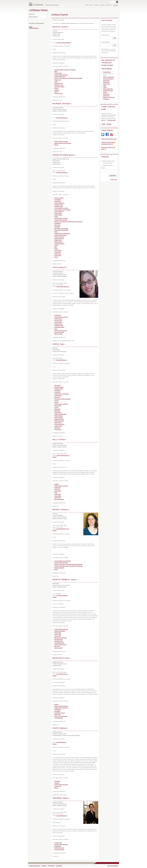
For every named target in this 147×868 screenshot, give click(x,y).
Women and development (61, 331)
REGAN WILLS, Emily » (61, 658)
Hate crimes (57, 225)
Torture (56, 257)
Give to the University (113, 866)
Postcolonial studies (59, 87)
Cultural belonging (59, 212)
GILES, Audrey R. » (60, 267)
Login (104, 124)
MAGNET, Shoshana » (61, 510)
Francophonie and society (61, 220)
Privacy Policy (51, 866)
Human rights (58, 80)
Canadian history (59, 205)
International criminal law (61, 638)
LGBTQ (56, 407)
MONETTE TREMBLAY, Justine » (65, 580)
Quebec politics (58, 426)
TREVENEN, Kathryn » (61, 798)
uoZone (87, 5)
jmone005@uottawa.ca (62, 595)
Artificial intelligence (59, 203)
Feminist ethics (58, 73)
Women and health (59, 332)
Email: (103, 168)
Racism (56, 249)
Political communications (61, 235)
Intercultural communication (61, 228)
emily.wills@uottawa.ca (62, 674)
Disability (57, 484)
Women (56, 92)
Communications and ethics (61, 208)
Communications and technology (63, 210)
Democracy (57, 397)
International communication (61, 230)
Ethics (56, 71)
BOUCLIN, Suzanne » (61, 27)
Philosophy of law (59, 85)
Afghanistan (57, 781)
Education (57, 783)
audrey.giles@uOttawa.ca (63, 287)
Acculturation (58, 200)
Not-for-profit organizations (61, 716)
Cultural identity (58, 215)
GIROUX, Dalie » (59, 344)
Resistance (57, 428)
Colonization (57, 390)
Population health (59, 326)
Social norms (58, 254)
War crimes (57, 646)
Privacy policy (114, 180)
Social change (58, 250)
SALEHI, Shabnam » (60, 728)
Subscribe (113, 175)
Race (56, 247)
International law (58, 639)
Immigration (57, 227)
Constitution (57, 392)
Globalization (58, 223)
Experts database (33, 17)
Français (116, 5)
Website (55, 457)
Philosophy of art (59, 83)
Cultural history (58, 213)
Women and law (58, 93)
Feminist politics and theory (61, 75)
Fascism (56, 401)
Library (91, 5)
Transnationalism (59, 718)
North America (58, 412)
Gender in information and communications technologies (68, 78)
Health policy (58, 488)
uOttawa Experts (107, 165)
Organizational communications (62, 233)
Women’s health (58, 334)
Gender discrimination (60, 77)
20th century (57, 385)
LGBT (105, 86)
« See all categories (106, 69)
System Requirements (34, 866)
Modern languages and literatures (63, 143)
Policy (56, 493)
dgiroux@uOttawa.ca (62, 360)
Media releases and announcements (108, 162)
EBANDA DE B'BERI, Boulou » (64, 155)
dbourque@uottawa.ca (62, 118)
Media (56, 232)
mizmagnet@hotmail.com (63, 529)
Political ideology (59, 416)
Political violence (59, 242)
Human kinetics (58, 320)
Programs (96, 5)
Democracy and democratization (62, 399)
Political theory (58, 240)
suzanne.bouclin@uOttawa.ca (64, 43)
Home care (57, 489)
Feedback (44, 866)
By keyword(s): (106, 42)
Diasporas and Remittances (61, 706)
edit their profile (112, 120)
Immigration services (60, 713)
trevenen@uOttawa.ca (62, 816)
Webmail (102, 5)
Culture (56, 217)
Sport (56, 329)
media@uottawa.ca (34, 28)
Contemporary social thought (62, 394)
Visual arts (57, 90)
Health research (58, 319)
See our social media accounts (109, 139)
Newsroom (32, 14)
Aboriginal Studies (59, 198)
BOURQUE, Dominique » (62, 104)
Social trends (58, 498)
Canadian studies (59, 206)
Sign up (109, 124)
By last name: (105, 35)
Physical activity (58, 324)
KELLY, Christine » (59, 440)
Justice (56, 82)
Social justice (58, 252)
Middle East (57, 715)
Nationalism (57, 409)
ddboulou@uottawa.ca (62, 173)
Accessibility (59, 866)
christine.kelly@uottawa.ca (63, 455)
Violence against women (60, 645)
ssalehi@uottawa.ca (61, 742)
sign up (103, 120)
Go (115, 38)
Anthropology (58, 201)
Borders (56, 704)
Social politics (58, 255)
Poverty (56, 88)
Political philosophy (59, 237)
